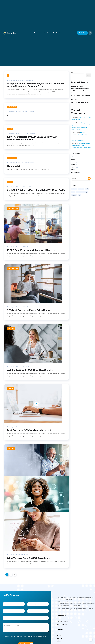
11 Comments (31, 247)
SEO (17, 209)
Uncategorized (12, 107)
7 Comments (30, 163)
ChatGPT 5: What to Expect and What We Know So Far (36, 190)
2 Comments (31, 133)
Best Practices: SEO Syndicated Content (29, 430)
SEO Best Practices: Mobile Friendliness (28, 310)
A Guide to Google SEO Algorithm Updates (30, 370)
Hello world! (13, 166)
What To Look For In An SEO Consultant (28, 558)
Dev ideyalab (11, 80)
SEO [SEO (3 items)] (87, 189)
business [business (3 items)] (74, 189)
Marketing (11, 209)
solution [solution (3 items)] (79, 192)
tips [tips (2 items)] (80, 195)
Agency (73, 159)
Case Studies (57, 33)
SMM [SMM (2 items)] (73, 192)
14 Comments (30, 427)
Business (10, 389)
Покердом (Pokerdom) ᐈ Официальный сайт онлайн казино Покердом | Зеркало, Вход (36, 85)
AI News (10, 129)
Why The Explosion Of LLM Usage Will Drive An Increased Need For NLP (32, 138)
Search (73, 72)
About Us (46, 33)
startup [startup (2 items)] (85, 192)
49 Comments (28, 80)
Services (37, 33)
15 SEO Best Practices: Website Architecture (31, 250)
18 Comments (28, 555)
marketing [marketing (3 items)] (81, 189)
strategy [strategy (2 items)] (74, 195)
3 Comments (30, 112)
